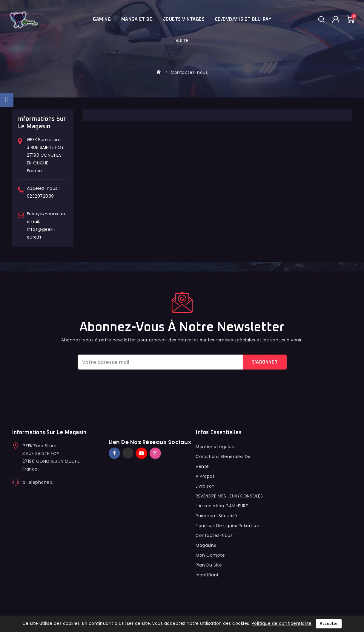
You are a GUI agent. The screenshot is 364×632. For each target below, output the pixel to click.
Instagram (156, 453)
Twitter (128, 453)
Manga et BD (137, 19)
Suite (182, 41)
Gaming (102, 19)
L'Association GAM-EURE (222, 506)
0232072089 (40, 196)
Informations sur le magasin (49, 433)
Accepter (329, 624)
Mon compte (210, 555)
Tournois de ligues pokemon (227, 526)
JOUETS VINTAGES (184, 19)
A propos (205, 476)
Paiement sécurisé (216, 516)
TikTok (164, 451)
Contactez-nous (214, 535)
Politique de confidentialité (282, 623)
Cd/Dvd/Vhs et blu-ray (243, 19)
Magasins (206, 545)
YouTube (142, 453)
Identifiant (207, 575)
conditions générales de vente (223, 461)
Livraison (205, 486)
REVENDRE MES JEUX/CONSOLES (229, 496)
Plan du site (209, 565)
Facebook (115, 453)
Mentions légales (215, 447)
